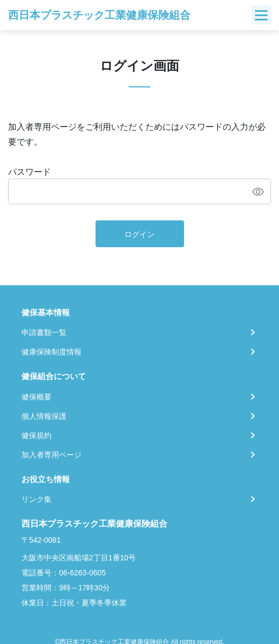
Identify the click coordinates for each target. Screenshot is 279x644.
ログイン (139, 234)
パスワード (30, 172)
